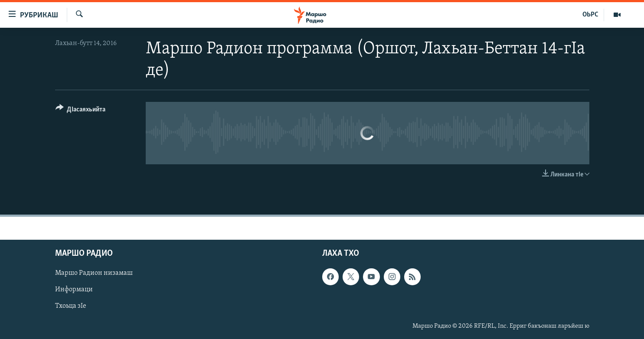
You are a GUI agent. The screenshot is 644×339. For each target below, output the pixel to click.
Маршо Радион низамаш (94, 273)
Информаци (74, 290)
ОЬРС (590, 15)
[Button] (81, 111)
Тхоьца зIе (71, 306)
